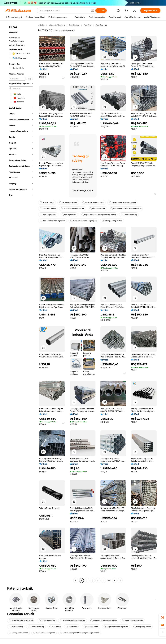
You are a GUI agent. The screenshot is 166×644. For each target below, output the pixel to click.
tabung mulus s (69, 215)
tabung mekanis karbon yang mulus (126, 209)
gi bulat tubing (47, 202)
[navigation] (21, 303)
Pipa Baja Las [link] (101, 25)
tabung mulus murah (18, 633)
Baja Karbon (74, 25)
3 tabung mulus (91, 627)
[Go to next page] (120, 580)
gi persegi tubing (97, 209)
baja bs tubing (16, 627)
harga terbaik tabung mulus (116, 627)
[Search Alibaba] (64, 11)
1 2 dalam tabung (36, 627)
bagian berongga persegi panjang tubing (99, 215)
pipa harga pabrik (48, 215)
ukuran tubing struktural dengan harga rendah (80, 633)
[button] (93, 11)
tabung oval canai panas (44, 633)
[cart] (127, 11)
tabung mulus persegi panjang (83, 221)
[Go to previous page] (76, 580)
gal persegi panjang (68, 202)
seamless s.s (72, 627)
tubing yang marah (142, 627)
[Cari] (101, 11)
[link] (162, 618)
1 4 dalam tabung (129, 215)
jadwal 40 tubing (48, 209)
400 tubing (55, 627)
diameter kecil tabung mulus (52, 221)
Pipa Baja (87, 25)
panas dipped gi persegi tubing (122, 202)
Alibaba (41, 25)
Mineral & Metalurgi (57, 25)
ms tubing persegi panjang (73, 209)
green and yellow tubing (133, 621)
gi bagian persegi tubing (93, 202)
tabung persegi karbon (112, 221)
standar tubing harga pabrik (21, 621)
